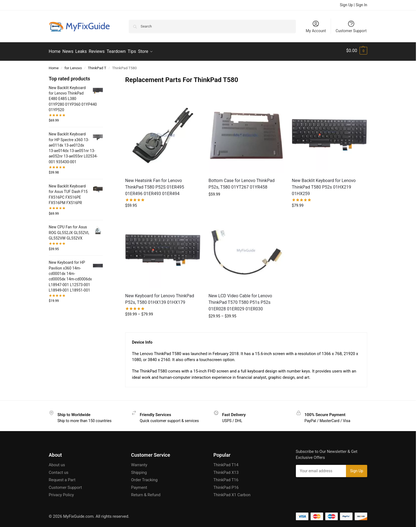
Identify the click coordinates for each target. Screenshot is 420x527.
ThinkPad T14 (226, 463)
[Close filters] (105, 76)
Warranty (139, 463)
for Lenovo (73, 66)
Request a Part (62, 478)
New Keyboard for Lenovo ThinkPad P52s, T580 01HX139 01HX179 (160, 297)
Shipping (139, 471)
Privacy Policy (61, 493)
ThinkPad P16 (226, 486)
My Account (316, 26)
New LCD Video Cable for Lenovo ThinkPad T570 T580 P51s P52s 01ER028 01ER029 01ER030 (240, 300)
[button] (357, 51)
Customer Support (351, 26)
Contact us (59, 471)
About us (57, 463)
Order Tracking (144, 478)
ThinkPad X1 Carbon (232, 493)
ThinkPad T (97, 66)
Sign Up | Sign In (354, 5)
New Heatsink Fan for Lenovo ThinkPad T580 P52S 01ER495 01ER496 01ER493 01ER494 (155, 185)
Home (54, 66)
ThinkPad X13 (226, 471)
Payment (139, 486)
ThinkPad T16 (226, 478)
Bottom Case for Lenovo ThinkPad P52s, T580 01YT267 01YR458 (242, 182)
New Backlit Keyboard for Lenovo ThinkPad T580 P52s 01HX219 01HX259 (324, 185)
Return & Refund (146, 493)
